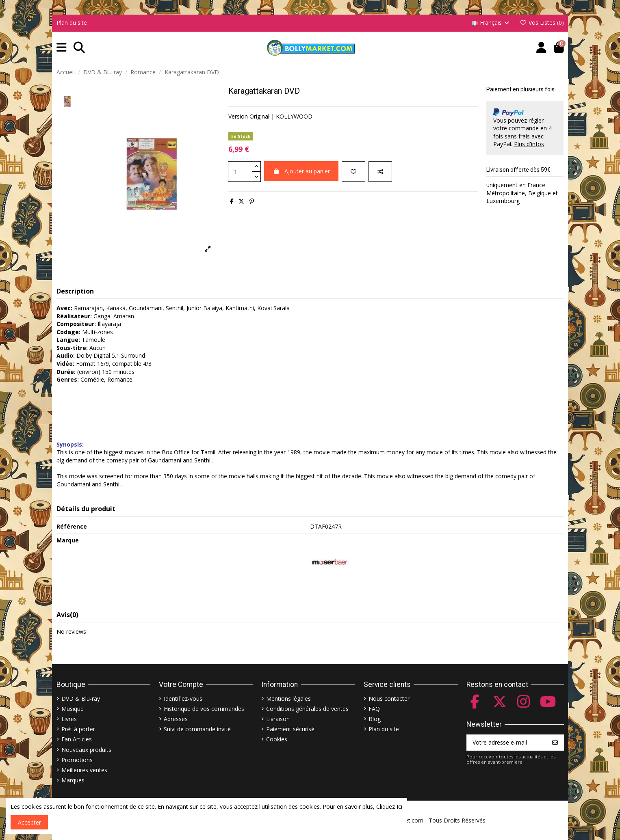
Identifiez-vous (183, 699)
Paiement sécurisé (290, 729)
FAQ (374, 709)
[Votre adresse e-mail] (507, 743)
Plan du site (72, 23)
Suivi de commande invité (197, 729)
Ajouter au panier (301, 171)
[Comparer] (380, 172)
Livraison (278, 719)
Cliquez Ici (389, 807)
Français (491, 23)
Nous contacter (389, 699)
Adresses (176, 719)
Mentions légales (288, 699)
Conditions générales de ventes (307, 709)
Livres (69, 719)
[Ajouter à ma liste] (353, 172)
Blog (375, 719)
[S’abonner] (555, 743)
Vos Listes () (542, 23)
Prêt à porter (78, 729)
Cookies (277, 739)
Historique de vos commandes (204, 709)
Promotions (77, 760)
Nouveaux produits (86, 750)
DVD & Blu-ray (81, 699)
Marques (73, 780)
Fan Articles (77, 739)
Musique (73, 709)
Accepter (29, 822)
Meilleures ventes (84, 770)
